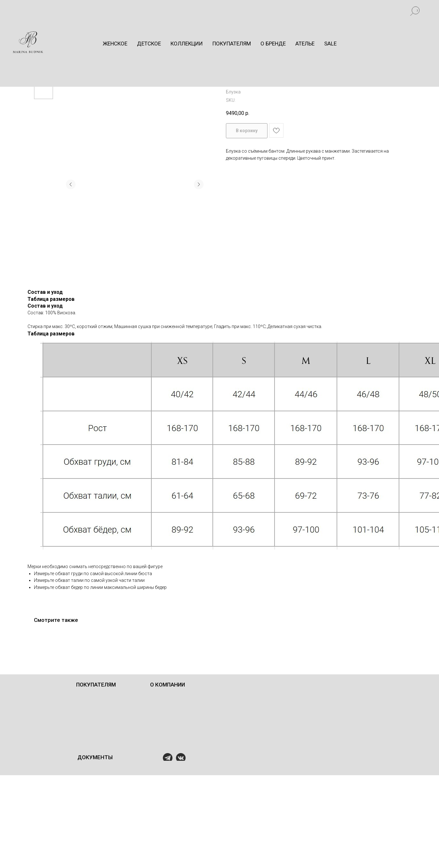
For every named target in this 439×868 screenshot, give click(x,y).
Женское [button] (115, 44)
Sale (330, 44)
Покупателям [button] (232, 44)
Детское (149, 44)
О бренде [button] (273, 44)
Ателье (305, 44)
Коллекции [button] (187, 44)
